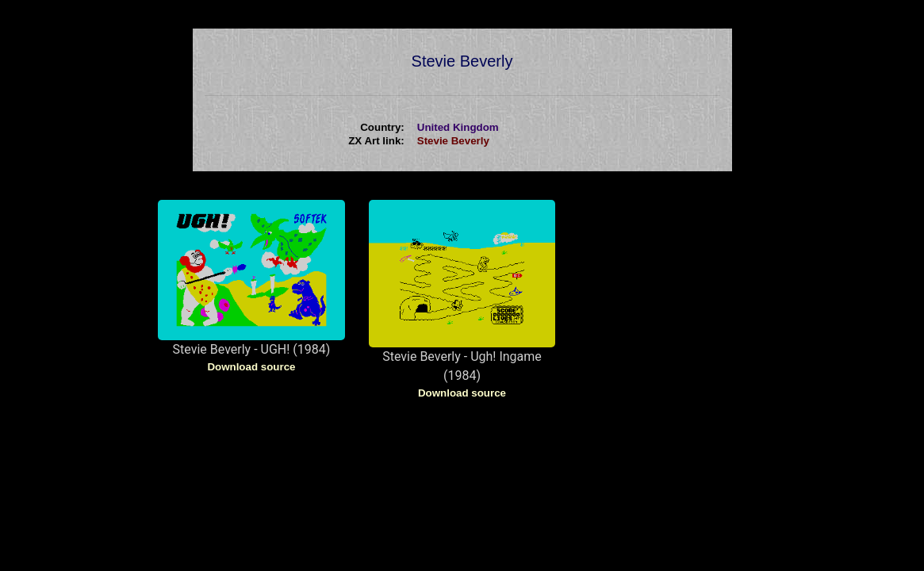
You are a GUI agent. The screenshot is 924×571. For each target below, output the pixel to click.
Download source (251, 367)
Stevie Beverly (453, 141)
